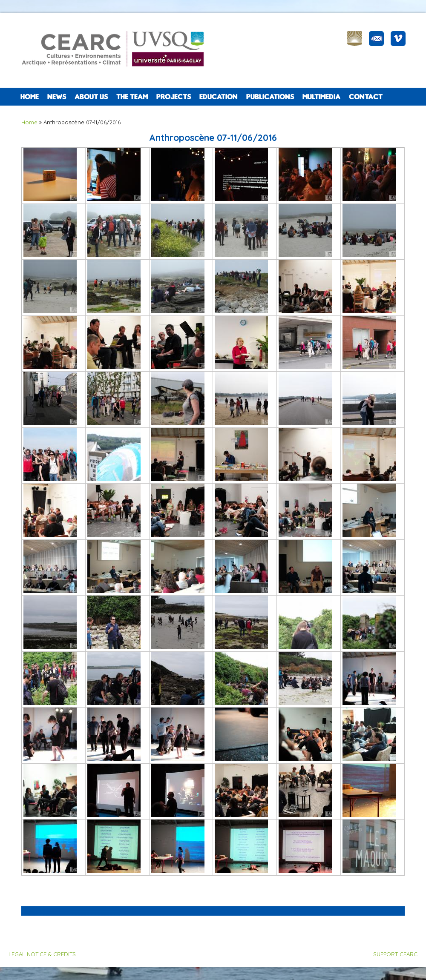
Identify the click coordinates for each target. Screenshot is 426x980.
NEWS (57, 97)
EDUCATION (219, 97)
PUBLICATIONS (270, 97)
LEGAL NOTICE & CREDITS (42, 954)
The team (132, 97)
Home (30, 97)
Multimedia (321, 97)
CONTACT (366, 97)
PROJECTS (174, 97)
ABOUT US (91, 97)
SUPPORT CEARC (395, 954)
